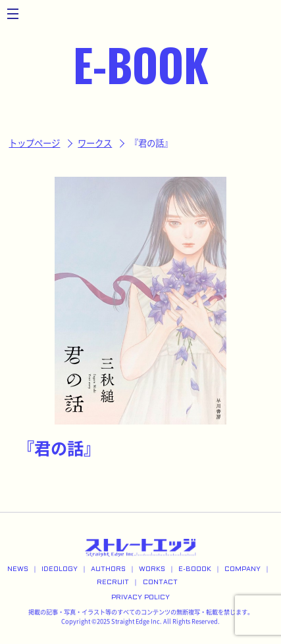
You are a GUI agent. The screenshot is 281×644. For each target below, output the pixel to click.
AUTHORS (108, 569)
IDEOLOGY (60, 569)
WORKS (152, 569)
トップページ (34, 143)
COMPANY (243, 569)
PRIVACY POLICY (140, 598)
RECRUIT (113, 583)
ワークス (95, 143)
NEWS (18, 569)
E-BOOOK (195, 569)
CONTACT (160, 583)
